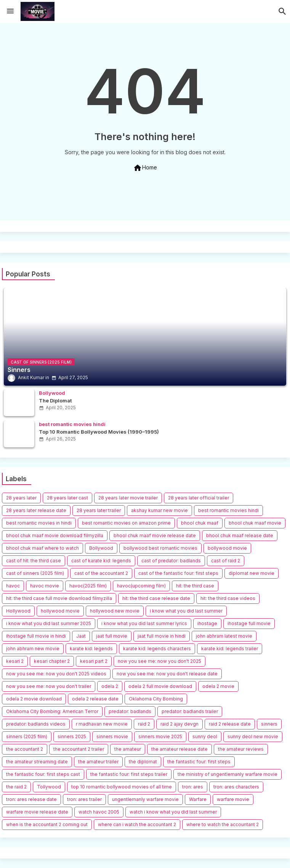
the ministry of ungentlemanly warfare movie (228, 774)
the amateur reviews (241, 749)
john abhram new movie (33, 649)
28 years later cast (67, 498)
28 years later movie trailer (128, 498)
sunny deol (205, 736)
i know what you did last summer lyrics (144, 623)
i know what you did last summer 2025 (49, 623)
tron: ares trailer (84, 799)
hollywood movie (60, 611)
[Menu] (10, 11)
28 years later (21, 498)
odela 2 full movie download (160, 686)
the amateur (128, 749)
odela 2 (110, 686)
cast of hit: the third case (34, 561)
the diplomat (143, 762)
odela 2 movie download (34, 699)
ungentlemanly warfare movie (145, 799)
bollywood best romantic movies (160, 548)
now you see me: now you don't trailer (49, 686)
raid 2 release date (230, 724)
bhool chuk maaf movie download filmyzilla (55, 535)
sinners (269, 724)
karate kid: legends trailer (230, 649)
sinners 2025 (72, 736)
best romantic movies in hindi (39, 523)
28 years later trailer (99, 510)
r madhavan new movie (102, 724)
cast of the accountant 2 (101, 573)
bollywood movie (227, 548)
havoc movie (45, 586)
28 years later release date (36, 510)
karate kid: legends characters (157, 649)
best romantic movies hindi (228, 510)
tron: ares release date (31, 799)
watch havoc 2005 (99, 812)
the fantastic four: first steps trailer (129, 774)
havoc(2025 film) (88, 586)
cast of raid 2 (226, 561)
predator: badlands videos (36, 724)
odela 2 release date (95, 699)
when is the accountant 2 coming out (47, 824)
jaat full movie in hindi (162, 636)
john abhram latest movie (224, 636)
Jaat (81, 636)
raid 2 (144, 724)
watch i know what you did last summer (173, 812)
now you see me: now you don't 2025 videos (56, 674)
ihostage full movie (249, 623)
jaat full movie (112, 636)
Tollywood (49, 787)
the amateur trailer (98, 762)
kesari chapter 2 (52, 661)
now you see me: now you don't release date (167, 674)
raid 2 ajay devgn (179, 724)
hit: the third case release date (156, 598)
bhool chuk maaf (200, 523)
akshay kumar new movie (159, 510)
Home (145, 168)
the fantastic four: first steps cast (43, 774)
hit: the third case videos (228, 598)
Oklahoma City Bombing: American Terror (52, 711)
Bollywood (101, 548)
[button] (282, 11)
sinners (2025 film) (27, 736)
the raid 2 (16, 787)
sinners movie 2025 (160, 736)
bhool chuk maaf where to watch (42, 548)
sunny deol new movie (253, 736)
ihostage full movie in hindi (36, 636)
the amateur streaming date (37, 762)
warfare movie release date (37, 812)
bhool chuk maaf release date (240, 535)
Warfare (198, 799)
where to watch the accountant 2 (223, 824)
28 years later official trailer (199, 498)
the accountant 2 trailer (79, 749)
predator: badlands (130, 711)
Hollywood (18, 611)
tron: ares (193, 787)
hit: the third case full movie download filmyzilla (59, 598)
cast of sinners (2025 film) (35, 573)
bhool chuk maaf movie (255, 523)
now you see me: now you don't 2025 (159, 661)
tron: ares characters (236, 787)
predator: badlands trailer (190, 711)
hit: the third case (195, 586)
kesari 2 (15, 661)
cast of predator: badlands (171, 561)
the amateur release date (179, 749)
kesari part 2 (94, 661)
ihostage (207, 623)
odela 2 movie (218, 686)
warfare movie (233, 799)
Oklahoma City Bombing (156, 699)
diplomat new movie (252, 573)
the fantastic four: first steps (199, 762)
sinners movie (112, 736)
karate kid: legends (91, 649)
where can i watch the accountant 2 (137, 824)
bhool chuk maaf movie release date (155, 535)
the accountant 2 (25, 749)
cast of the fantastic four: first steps (178, 573)
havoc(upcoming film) (141, 586)
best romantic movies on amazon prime (126, 523)
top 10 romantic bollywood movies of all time (122, 787)
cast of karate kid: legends (101, 561)
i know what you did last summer (186, 611)
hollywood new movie (115, 611)
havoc (13, 586)
